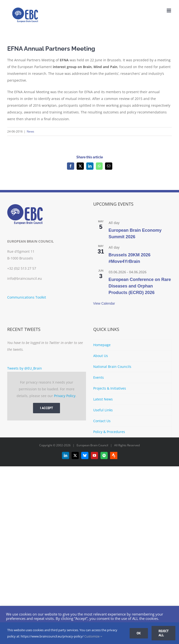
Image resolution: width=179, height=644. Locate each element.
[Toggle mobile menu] (169, 10)
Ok (139, 633)
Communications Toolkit (27, 297)
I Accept (46, 408)
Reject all (164, 633)
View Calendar (104, 303)
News (30, 131)
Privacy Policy (65, 396)
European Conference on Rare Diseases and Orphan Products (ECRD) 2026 (140, 286)
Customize (93, 636)
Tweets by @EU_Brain (25, 368)
